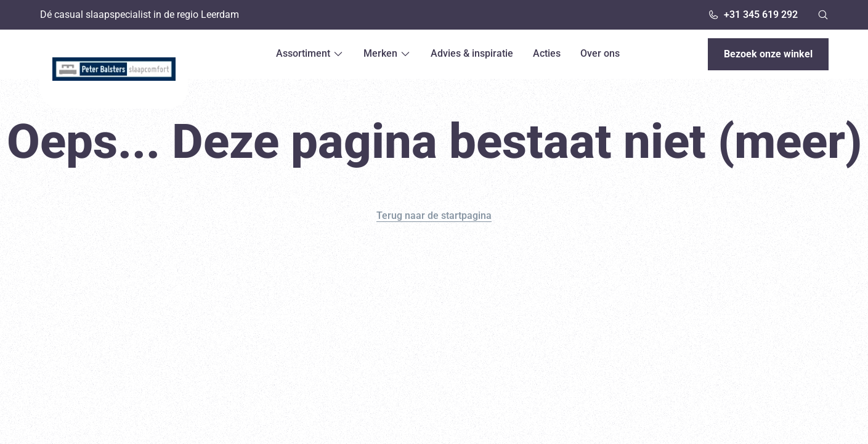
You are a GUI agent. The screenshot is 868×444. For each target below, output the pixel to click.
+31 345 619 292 (753, 14)
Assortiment (310, 53)
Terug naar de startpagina (434, 216)
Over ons (600, 53)
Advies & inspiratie (472, 53)
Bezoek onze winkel (768, 54)
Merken (387, 53)
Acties (547, 53)
